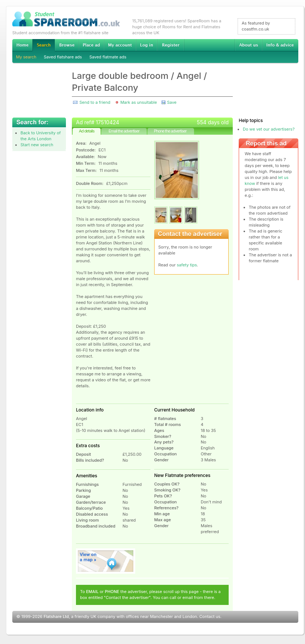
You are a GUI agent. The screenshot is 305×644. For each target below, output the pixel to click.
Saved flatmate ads (108, 57)
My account (120, 45)
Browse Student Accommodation (67, 45)
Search (44, 45)
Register (171, 45)
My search (26, 57)
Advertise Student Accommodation (91, 45)
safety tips (187, 265)
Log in (147, 45)
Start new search (37, 145)
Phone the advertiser (170, 131)
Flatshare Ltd (56, 616)
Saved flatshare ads (63, 57)
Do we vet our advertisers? (269, 129)
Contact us (210, 616)
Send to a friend (95, 102)
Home (22, 45)
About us (248, 45)
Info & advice (280, 45)
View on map (106, 561)
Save (171, 102)
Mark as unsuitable (139, 102)
